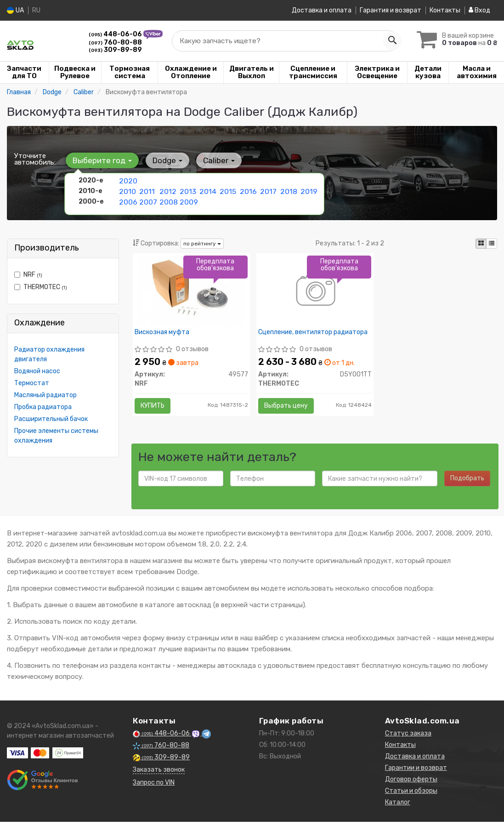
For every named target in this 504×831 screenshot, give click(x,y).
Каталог (398, 811)
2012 (167, 190)
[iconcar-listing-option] (492, 244)
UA (15, 10)
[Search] (388, 41)
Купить (156, 409)
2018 (288, 190)
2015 (227, 190)
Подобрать (467, 487)
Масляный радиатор (45, 395)
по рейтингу (202, 244)
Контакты (445, 10)
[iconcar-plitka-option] (481, 244)
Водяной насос (37, 371)
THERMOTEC (41, 287)
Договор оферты (411, 788)
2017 (267, 190)
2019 (308, 190)
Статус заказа (408, 743)
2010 (127, 190)
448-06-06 (116, 34)
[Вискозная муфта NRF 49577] (191, 293)
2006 (127, 200)
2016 (247, 190)
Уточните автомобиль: (35, 159)
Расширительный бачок (51, 419)
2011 (146, 190)
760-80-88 (115, 43)
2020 (127, 180)
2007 (147, 200)
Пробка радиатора (43, 407)
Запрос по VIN (154, 792)
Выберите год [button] (101, 160)
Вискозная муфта (165, 336)
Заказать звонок (159, 779)
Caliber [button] (211, 160)
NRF (28, 275)
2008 (168, 200)
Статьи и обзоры (411, 800)
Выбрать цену (289, 409)
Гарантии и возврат (416, 777)
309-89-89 (115, 50)
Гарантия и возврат (391, 10)
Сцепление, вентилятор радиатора (298, 339)
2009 (188, 200)
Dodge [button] (163, 160)
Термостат (32, 383)
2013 (187, 190)
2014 (207, 190)
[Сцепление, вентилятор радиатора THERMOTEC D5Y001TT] (315, 293)
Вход (479, 10)
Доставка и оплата (322, 10)
